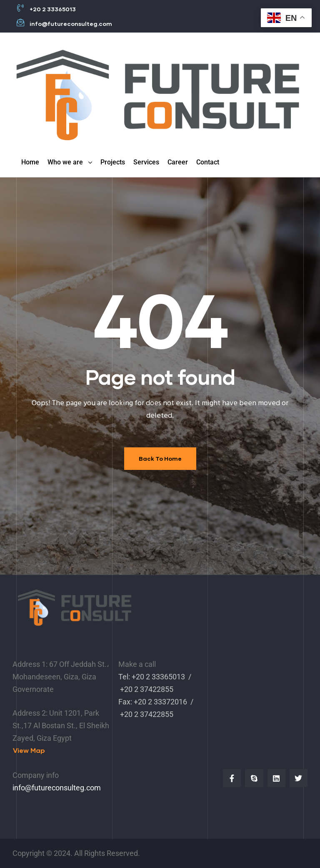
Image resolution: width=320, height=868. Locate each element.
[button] (29, 751)
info (19, 788)
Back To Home (160, 458)
